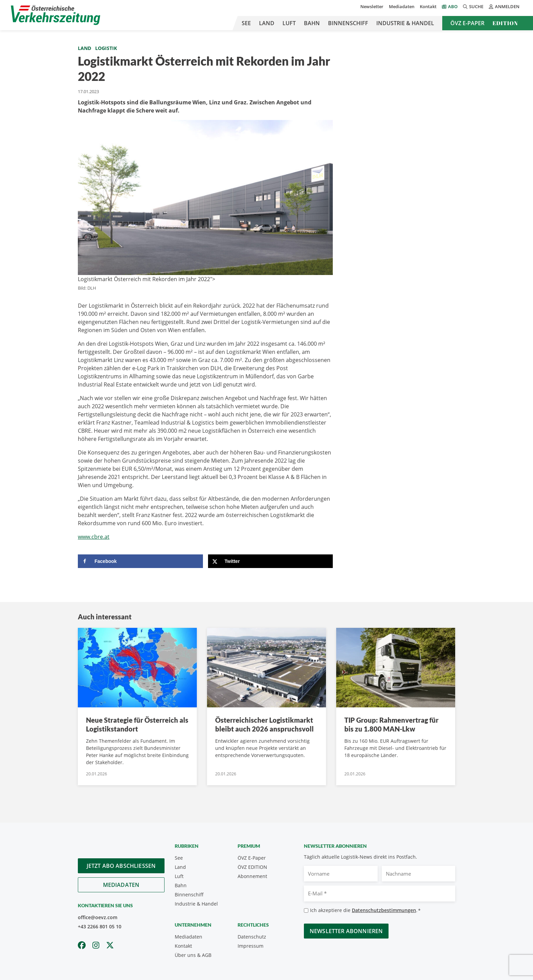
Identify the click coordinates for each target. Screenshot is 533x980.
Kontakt (428, 6)
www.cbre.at (94, 537)
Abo (453, 6)
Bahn (312, 23)
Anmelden (504, 6)
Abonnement (252, 876)
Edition (505, 23)
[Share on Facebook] (140, 561)
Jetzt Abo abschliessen (121, 866)
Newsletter (372, 6)
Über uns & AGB (193, 955)
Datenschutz (252, 937)
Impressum (251, 946)
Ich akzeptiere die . (365, 910)
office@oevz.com (98, 917)
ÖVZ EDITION (252, 867)
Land (267, 23)
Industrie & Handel (405, 23)
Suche (473, 6)
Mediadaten (402, 6)
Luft (289, 23)
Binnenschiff (348, 23)
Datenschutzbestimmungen (384, 910)
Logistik (106, 48)
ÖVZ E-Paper (467, 23)
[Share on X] (271, 561)
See (246, 23)
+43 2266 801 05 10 (100, 926)
